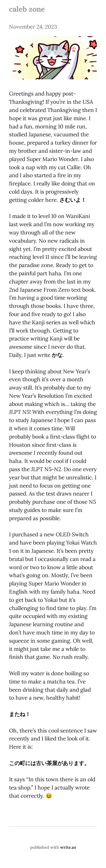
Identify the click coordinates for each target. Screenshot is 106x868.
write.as (68, 847)
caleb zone (27, 9)
